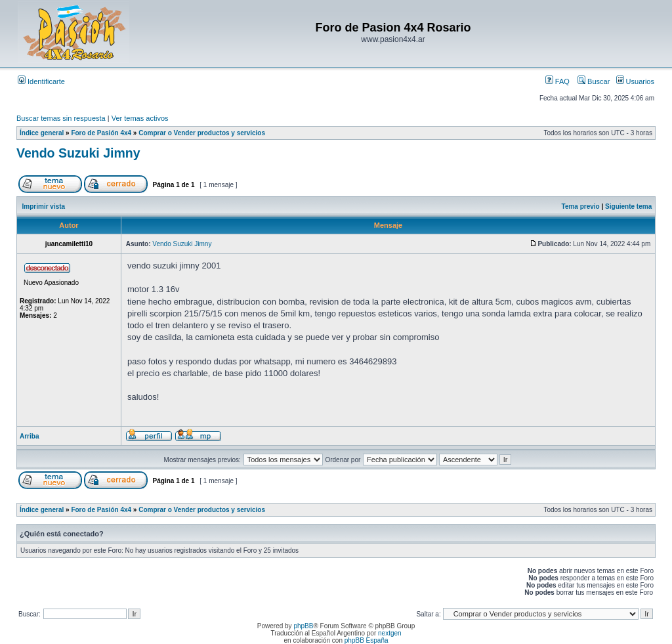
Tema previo (581, 206)
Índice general (42, 133)
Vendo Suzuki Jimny (78, 153)
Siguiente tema (628, 206)
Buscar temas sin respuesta (61, 118)
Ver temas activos (140, 118)
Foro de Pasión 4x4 (101, 133)
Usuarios (635, 81)
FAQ (557, 81)
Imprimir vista (44, 206)
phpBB (303, 626)
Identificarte (41, 81)
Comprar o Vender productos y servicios (202, 133)
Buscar (594, 81)
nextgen (390, 633)
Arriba (29, 436)
